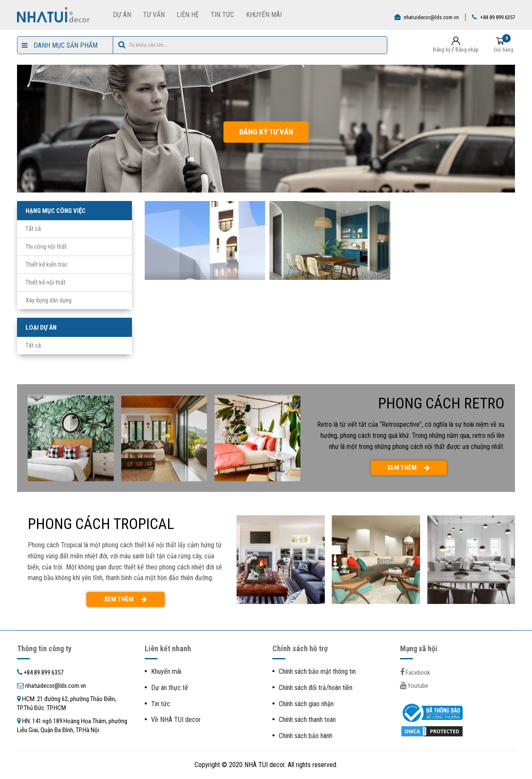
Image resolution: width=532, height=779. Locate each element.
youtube (414, 686)
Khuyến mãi (166, 671)
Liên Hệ (188, 15)
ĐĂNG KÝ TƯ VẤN (266, 132)
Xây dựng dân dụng (49, 300)
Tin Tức (222, 15)
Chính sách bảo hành (306, 736)
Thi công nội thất (46, 247)
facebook (415, 672)
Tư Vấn (154, 15)
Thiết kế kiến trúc (47, 264)
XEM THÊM (409, 468)
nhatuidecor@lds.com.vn (431, 17)
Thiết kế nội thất (46, 282)
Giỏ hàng (503, 50)
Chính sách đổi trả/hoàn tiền (316, 688)
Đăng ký (442, 50)
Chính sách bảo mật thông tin (317, 671)
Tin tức (161, 704)
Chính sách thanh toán (307, 720)
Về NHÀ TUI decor (176, 720)
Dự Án (122, 15)
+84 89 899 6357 (498, 17)
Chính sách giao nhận (306, 704)
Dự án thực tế (170, 688)
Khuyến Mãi (264, 15)
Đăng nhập (467, 50)
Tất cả (33, 229)
